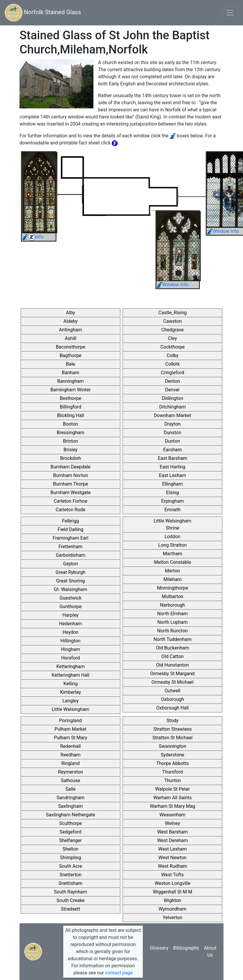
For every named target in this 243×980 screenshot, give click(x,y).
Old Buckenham (173, 648)
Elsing (172, 493)
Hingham (71, 649)
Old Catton (172, 656)
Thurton (172, 780)
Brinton (71, 441)
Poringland (71, 721)
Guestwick (70, 598)
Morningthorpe (172, 588)
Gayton (70, 564)
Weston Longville (172, 883)
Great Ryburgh (71, 572)
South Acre (70, 866)
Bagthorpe (71, 355)
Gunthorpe (71, 607)
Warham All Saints (172, 798)
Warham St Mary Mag (173, 806)
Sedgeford (71, 832)
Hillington (71, 641)
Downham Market (173, 415)
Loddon (173, 537)
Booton (71, 424)
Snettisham (71, 883)
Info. (33, 237)
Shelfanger (71, 840)
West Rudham (172, 866)
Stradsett (71, 909)
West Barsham (173, 832)
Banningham (71, 381)
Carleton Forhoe (71, 501)
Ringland (70, 763)
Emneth (172, 510)
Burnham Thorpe (71, 484)
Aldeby (70, 321)
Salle (70, 789)
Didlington (172, 398)
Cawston (172, 321)
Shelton (71, 849)
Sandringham (71, 798)
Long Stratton (172, 545)
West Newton (172, 858)
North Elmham (172, 614)
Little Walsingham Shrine (172, 524)
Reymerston (71, 772)
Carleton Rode (70, 510)
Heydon (70, 632)
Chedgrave (173, 330)
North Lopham (172, 622)
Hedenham (71, 624)
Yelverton (172, 918)
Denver (172, 390)
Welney (172, 823)
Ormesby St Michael (172, 682)
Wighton (172, 900)
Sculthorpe (71, 823)
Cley (172, 338)
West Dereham (172, 840)
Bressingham (71, 433)
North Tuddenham (172, 639)
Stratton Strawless (172, 729)
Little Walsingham (71, 709)
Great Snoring (71, 581)
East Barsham (172, 458)
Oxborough (172, 699)
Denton (172, 381)
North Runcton (172, 631)
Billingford (70, 407)
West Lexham (172, 849)
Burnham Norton (71, 475)
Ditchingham (172, 407)
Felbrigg (71, 521)
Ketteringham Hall (71, 675)
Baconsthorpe (71, 347)
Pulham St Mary (71, 738)
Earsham (172, 450)
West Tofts (172, 875)
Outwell (172, 691)
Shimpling (71, 858)
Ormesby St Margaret (172, 674)
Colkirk (172, 364)
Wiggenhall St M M (172, 892)
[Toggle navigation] (230, 13)
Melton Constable (172, 562)
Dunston (172, 433)
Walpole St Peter (172, 789)
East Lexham (173, 475)
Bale (71, 364)
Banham (71, 373)
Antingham (71, 330)
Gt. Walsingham (70, 589)
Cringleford (172, 373)
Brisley (71, 450)
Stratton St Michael (173, 738)
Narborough (172, 605)
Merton (172, 571)
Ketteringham (71, 666)
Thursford (173, 772)
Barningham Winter (70, 390)
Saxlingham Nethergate (70, 815)
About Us (210, 951)
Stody (172, 721)
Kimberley (71, 692)
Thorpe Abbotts (172, 763)
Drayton (172, 424)
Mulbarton (172, 596)
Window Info (223, 231)
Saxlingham (71, 806)
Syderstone (173, 755)
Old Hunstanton (172, 665)
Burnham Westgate (71, 493)
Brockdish (71, 458)
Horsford (71, 658)
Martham (172, 554)
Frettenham (71, 547)
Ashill (71, 338)
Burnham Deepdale (71, 467)
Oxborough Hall (173, 708)
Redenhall (71, 746)
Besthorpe (71, 398)
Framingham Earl (71, 538)
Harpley (70, 615)
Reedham (71, 755)
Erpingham (172, 501)
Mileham (173, 579)
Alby (71, 313)
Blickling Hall (71, 415)
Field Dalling (71, 529)
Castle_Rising (173, 313)
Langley (71, 701)
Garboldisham (71, 555)
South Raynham (71, 892)
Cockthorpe (172, 347)
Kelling (71, 684)
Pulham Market (70, 729)
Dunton (172, 441)
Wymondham (172, 909)
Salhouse (71, 780)
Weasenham (172, 815)
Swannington (172, 746)
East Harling (172, 467)
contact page (119, 973)
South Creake (71, 900)
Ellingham (172, 484)
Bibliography (186, 948)
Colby (173, 355)
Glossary (159, 948)
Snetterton (71, 875)
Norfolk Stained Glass (43, 13)
